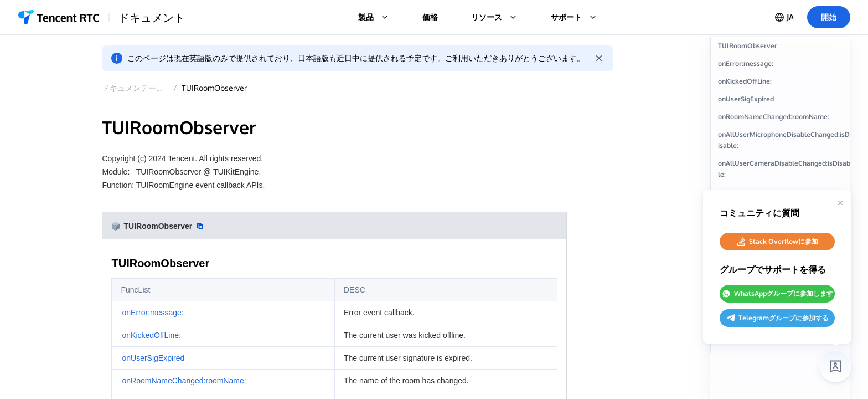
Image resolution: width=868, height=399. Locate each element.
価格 (430, 17)
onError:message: (775, 82)
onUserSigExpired (775, 117)
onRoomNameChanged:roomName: (797, 140)
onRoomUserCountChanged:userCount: (799, 360)
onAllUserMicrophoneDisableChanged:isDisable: (798, 169)
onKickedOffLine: (774, 99)
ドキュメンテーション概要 (163, 88)
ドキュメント (152, 17)
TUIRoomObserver (229, 88)
